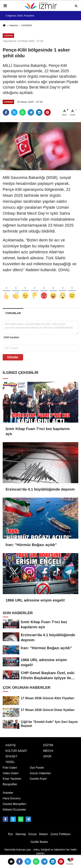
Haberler (13, 25)
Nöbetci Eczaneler (14, 814)
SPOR (47, 761)
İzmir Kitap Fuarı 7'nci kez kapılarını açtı (38, 431)
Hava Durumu (12, 803)
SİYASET (11, 761)
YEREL (10, 767)
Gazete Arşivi (38, 783)
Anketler (8, 797)
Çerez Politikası (61, 839)
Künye (33, 839)
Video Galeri (11, 778)
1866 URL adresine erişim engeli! (35, 600)
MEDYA (48, 756)
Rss (10, 839)
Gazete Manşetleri (14, 809)
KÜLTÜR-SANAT (16, 756)
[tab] (13, 313)
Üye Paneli (37, 772)
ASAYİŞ (11, 750)
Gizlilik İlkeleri (39, 847)
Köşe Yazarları (12, 783)
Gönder (13, 357)
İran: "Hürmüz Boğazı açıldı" (31, 545)
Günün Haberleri (40, 778)
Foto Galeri (10, 772)
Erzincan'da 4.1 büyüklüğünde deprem (40, 489)
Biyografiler (10, 789)
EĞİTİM (48, 750)
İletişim (44, 839)
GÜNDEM (27, 25)
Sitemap (21, 839)
